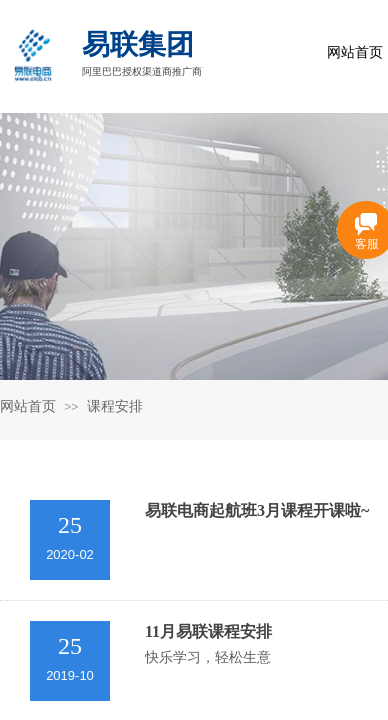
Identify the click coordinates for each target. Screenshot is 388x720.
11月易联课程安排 (208, 631)
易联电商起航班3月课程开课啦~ (257, 510)
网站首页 (28, 406)
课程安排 (115, 406)
